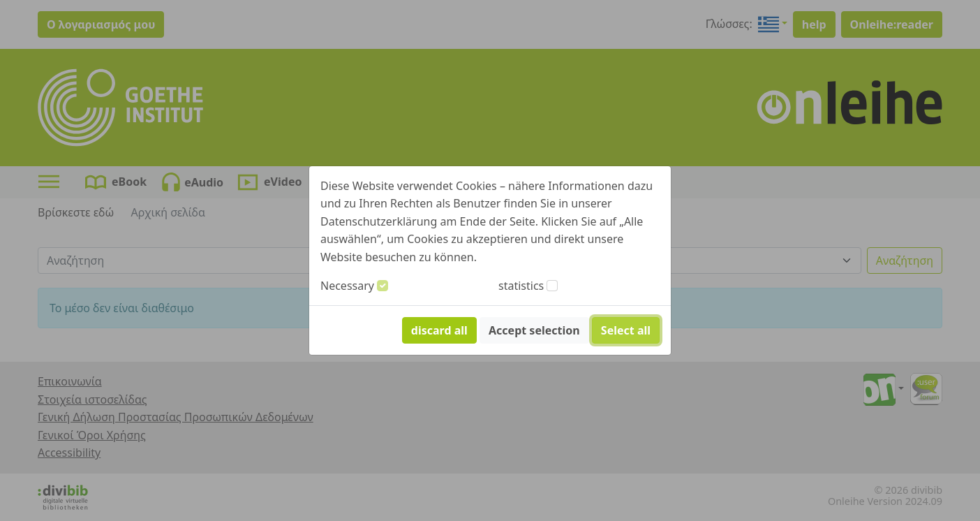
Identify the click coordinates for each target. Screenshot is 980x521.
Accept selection (534, 330)
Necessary (347, 286)
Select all (626, 330)
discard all (439, 330)
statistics (521, 286)
